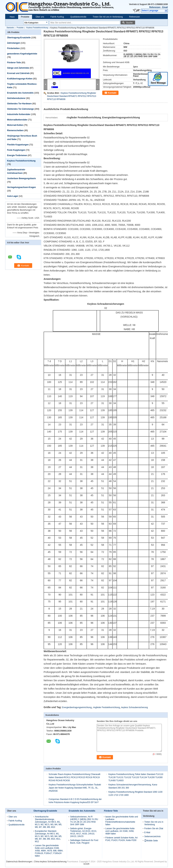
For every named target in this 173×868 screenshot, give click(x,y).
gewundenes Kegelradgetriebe (22, 54)
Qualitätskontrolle (78, 17)
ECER (86, 864)
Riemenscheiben (15, 130)
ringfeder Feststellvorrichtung (106, 707)
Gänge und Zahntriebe (18, 68)
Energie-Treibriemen (17, 155)
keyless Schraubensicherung (135, 707)
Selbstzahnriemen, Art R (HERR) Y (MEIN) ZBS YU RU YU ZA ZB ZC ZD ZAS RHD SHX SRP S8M (84, 821)
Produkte (25, 17)
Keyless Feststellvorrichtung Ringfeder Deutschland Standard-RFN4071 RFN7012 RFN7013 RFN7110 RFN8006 (72, 96)
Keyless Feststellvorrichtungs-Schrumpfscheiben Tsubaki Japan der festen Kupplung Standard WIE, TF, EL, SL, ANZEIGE (75, 788)
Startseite (10, 28)
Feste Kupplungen (16, 150)
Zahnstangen (14, 43)
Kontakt (112, 93)
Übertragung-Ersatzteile (19, 38)
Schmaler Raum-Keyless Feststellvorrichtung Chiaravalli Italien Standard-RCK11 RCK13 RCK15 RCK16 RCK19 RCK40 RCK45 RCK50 (74, 777)
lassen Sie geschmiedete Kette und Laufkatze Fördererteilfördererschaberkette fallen (122, 821)
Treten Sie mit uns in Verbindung (108, 17)
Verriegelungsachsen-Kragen (21, 187)
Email (165, 7)
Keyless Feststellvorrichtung (37, 28)
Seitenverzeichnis (152, 836)
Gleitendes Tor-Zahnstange (20, 109)
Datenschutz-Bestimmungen (19, 862)
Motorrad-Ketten (15, 125)
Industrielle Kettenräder (19, 114)
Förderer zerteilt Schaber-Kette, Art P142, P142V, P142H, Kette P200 (121, 839)
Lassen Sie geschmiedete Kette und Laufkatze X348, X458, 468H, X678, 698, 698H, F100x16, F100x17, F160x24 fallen (49, 851)
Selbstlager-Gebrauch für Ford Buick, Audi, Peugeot (84, 842)
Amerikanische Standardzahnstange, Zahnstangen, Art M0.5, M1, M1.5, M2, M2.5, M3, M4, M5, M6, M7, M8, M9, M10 (49, 822)
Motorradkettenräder (17, 120)
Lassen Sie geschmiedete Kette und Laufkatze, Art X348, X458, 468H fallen (120, 831)
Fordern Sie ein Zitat (154, 828)
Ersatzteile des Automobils (20, 93)
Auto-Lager (13, 196)
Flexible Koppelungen (18, 145)
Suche (129, 23)
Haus (12, 17)
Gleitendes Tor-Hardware (19, 104)
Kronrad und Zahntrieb (18, 73)
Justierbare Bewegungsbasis (21, 178)
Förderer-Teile (14, 63)
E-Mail (147, 832)
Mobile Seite (151, 841)
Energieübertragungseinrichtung (77, 707)
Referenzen (155, 7)
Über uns (40, 17)
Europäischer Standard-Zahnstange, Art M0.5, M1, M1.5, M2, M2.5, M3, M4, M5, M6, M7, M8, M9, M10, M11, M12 (49, 836)
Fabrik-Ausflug (57, 17)
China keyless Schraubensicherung (50, 862)
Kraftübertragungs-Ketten (20, 79)
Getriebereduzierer (16, 98)
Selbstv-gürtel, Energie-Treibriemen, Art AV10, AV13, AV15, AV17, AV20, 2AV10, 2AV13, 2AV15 (83, 832)
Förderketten (13, 48)
